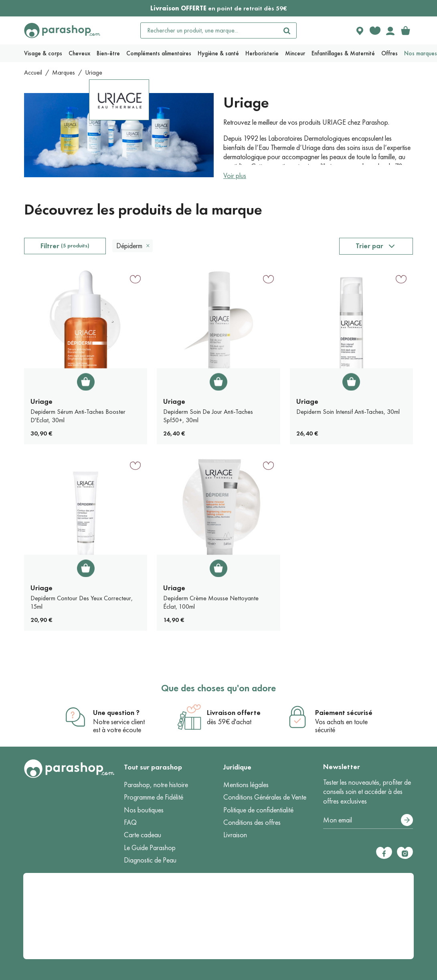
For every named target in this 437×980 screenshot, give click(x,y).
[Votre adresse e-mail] (368, 820)
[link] (405, 30)
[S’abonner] (407, 820)
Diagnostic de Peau (150, 860)
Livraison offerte (234, 713)
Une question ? (116, 713)
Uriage (41, 401)
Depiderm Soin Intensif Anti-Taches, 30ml (348, 412)
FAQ (130, 822)
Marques (64, 72)
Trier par (369, 246)
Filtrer (65, 246)
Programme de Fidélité (154, 797)
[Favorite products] (375, 30)
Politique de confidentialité (258, 810)
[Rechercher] (287, 30)
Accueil (33, 72)
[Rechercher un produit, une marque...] (209, 30)
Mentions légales (246, 785)
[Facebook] (384, 853)
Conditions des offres (252, 822)
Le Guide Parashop (150, 848)
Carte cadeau (143, 835)
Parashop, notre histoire (156, 785)
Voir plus (235, 176)
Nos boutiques (144, 810)
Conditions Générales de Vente (265, 797)
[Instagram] (405, 853)
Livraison (235, 835)
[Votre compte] (390, 30)
